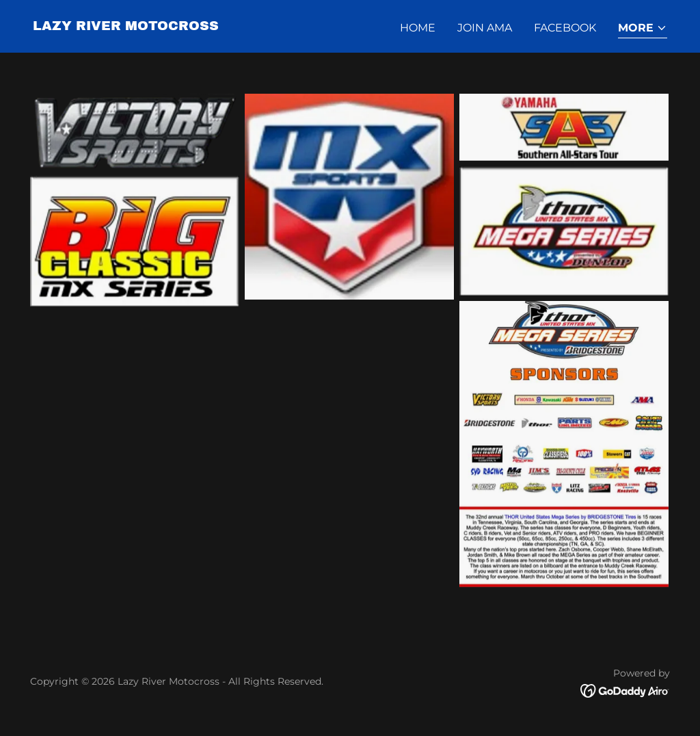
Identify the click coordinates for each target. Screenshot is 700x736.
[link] (126, 26)
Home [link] (418, 28)
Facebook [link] (565, 28)
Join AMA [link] (485, 28)
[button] (643, 29)
